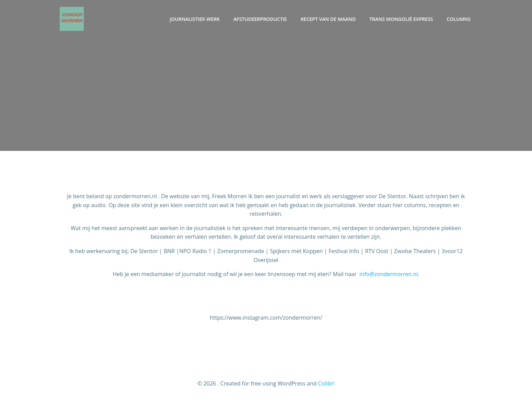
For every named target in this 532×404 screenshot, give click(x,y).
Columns (459, 19)
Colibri (326, 383)
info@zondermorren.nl (389, 274)
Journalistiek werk (195, 19)
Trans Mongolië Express (401, 19)
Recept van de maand (328, 19)
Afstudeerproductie (260, 19)
